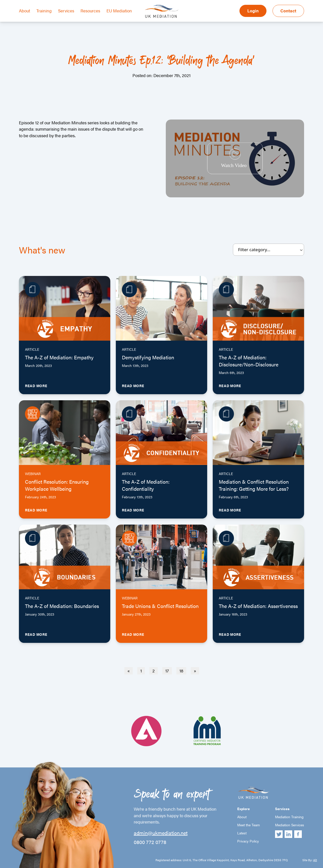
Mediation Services (290, 825)
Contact (288, 11)
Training (44, 11)
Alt (315, 860)
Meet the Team (249, 825)
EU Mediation (119, 11)
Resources (90, 11)
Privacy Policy (248, 841)
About (24, 11)
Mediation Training (289, 817)
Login (253, 11)
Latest (242, 833)
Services (66, 11)
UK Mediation (161, 11)
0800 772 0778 (150, 842)
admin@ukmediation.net (161, 833)
